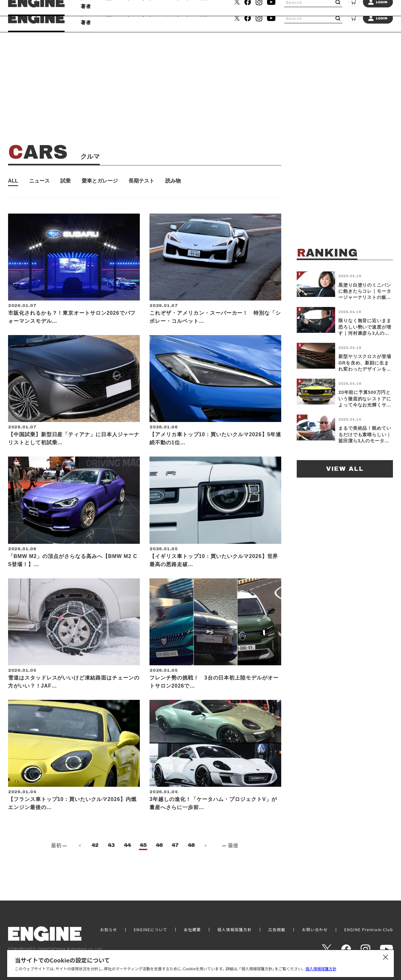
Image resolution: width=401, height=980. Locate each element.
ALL (13, 181)
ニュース (39, 181)
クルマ (89, 14)
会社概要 (192, 930)
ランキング (178, 14)
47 (175, 865)
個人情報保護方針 (321, 969)
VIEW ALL (345, 469)
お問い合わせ (315, 930)
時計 (109, 14)
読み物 (173, 181)
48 (191, 865)
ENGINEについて (150, 930)
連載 (203, 14)
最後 (230, 865)
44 (127, 865)
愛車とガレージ (100, 181)
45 (143, 865)
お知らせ (109, 930)
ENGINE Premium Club (369, 930)
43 (111, 865)
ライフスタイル (139, 14)
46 (159, 865)
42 (95, 865)
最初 (58, 865)
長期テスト (141, 181)
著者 (86, 22)
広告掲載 (277, 930)
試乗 (66, 181)
